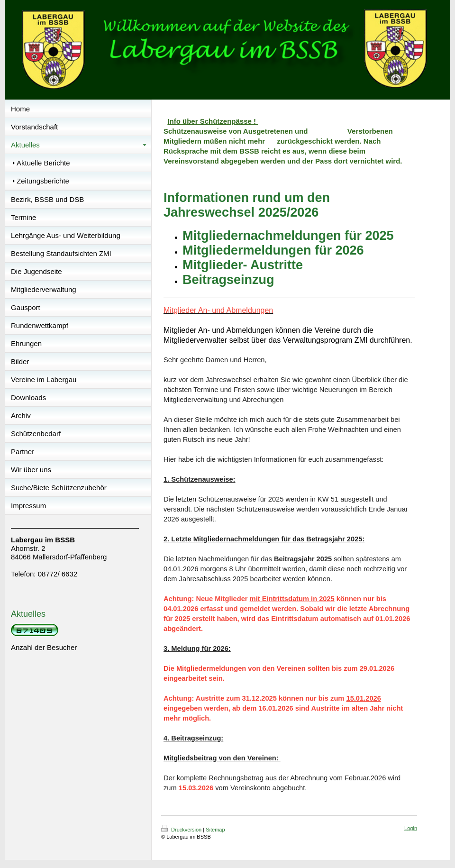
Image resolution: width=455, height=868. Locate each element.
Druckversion (182, 830)
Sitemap (215, 830)
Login (411, 828)
